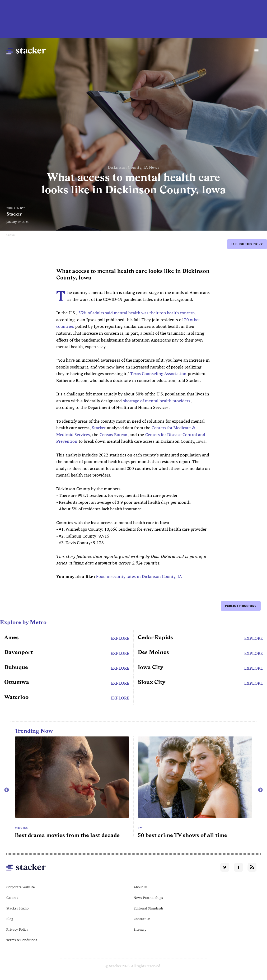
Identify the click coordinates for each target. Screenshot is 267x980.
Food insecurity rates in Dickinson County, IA (139, 577)
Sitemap (140, 929)
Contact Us (142, 919)
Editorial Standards (149, 908)
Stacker (14, 214)
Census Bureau (113, 435)
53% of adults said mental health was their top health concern (137, 313)
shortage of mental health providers (157, 401)
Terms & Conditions (22, 940)
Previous (7, 790)
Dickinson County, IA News (133, 167)
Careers (12, 898)
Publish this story (247, 244)
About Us (141, 887)
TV (140, 828)
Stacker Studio (17, 908)
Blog (10, 919)
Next (260, 790)
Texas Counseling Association (158, 374)
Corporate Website (21, 887)
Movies (21, 828)
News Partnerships (148, 898)
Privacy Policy (17, 929)
